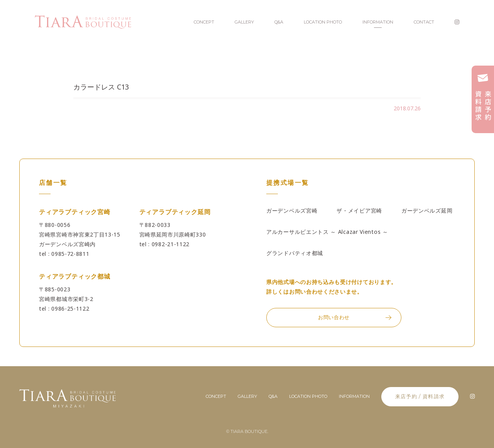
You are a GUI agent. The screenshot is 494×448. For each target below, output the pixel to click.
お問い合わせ (334, 317)
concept (216, 396)
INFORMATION (378, 22)
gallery (247, 396)
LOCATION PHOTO (323, 22)
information (354, 396)
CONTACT (424, 22)
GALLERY (244, 22)
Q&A (279, 22)
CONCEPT (204, 22)
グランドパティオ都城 (295, 253)
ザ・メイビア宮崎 (359, 210)
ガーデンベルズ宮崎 (292, 210)
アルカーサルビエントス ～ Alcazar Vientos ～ (327, 232)
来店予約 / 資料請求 (420, 396)
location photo (308, 396)
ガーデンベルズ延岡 (427, 210)
